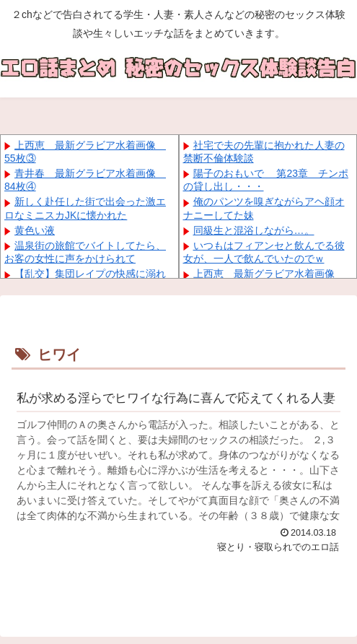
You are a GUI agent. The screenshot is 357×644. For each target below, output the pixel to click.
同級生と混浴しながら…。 (254, 230)
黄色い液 (35, 230)
